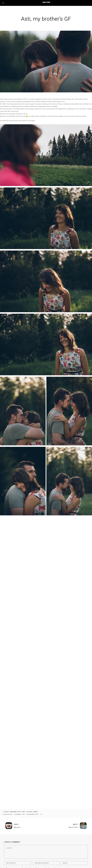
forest (24, 812)
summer (35, 812)
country (7, 812)
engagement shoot (15, 812)
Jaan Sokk (46, 2)
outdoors (29, 812)
